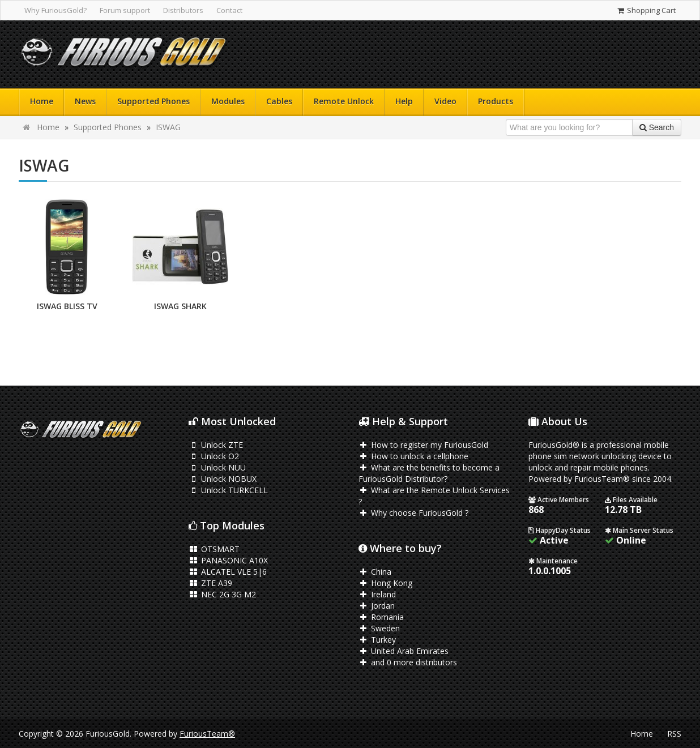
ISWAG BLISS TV (67, 306)
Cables (279, 101)
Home (42, 101)
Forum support (125, 10)
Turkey (377, 640)
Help (404, 101)
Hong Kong (385, 583)
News (85, 101)
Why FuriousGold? (56, 10)
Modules (228, 101)
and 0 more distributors (408, 662)
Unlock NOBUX (223, 479)
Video (445, 101)
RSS (674, 734)
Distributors (183, 10)
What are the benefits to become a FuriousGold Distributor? (429, 473)
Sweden (379, 628)
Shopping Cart (646, 10)
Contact (229, 10)
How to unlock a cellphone (413, 456)
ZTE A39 (210, 583)
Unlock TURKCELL (228, 490)
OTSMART (214, 549)
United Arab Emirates (404, 651)
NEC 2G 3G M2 (222, 594)
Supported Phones (153, 101)
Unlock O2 (214, 456)
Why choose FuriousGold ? (413, 513)
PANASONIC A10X (228, 560)
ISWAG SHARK (180, 306)
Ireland (377, 594)
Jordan (377, 606)
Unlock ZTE (216, 445)
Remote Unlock (344, 101)
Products (496, 101)
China (375, 572)
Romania (381, 617)
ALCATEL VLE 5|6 (228, 572)
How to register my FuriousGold (423, 445)
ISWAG (168, 127)
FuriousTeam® (207, 734)
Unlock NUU (217, 467)
